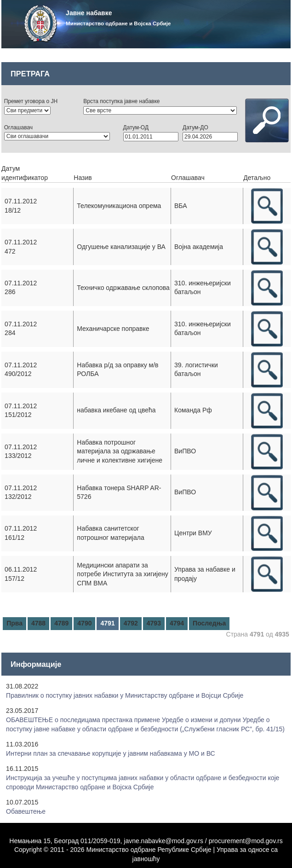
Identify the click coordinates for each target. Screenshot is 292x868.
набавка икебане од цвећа (116, 410)
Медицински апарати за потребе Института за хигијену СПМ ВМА (122, 574)
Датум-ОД (136, 127)
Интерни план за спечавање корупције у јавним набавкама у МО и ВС (111, 753)
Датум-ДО (195, 127)
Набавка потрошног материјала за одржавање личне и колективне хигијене (120, 451)
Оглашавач (18, 127)
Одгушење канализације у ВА (121, 247)
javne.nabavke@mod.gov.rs (163, 841)
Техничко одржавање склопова (123, 288)
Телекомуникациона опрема (119, 206)
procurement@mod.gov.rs (246, 841)
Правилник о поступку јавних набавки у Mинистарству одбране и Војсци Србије (125, 695)
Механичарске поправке (113, 329)
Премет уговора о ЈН (31, 101)
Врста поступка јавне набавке (121, 101)
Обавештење (26, 811)
